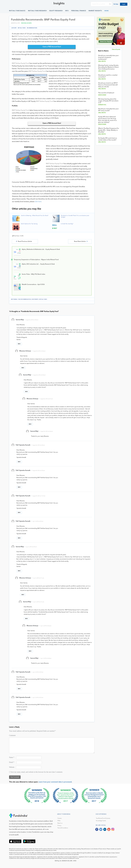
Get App (116, 4)
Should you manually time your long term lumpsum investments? (108, 57)
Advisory (14, 28)
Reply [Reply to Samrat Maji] (19, 344)
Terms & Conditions (63, 828)
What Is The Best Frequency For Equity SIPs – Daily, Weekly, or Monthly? (109, 130)
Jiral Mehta (102, 61)
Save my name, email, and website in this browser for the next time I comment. (37, 772)
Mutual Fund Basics (17, 11)
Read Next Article (80, 242)
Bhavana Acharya (26, 23)
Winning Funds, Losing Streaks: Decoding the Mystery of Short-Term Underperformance (109, 67)
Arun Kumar (102, 95)
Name (12, 757)
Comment (12, 735)
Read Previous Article (25, 242)
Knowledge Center (101, 821)
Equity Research (56, 11)
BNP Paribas (14, 299)
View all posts (116, 49)
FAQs (59, 821)
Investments (35, 299)
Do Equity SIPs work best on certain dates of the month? (108, 139)
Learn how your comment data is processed (55, 782)
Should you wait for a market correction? (108, 76)
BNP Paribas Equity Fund (23, 36)
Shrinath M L (102, 105)
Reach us (60, 823)
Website (12, 767)
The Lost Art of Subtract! (106, 93)
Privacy (59, 826)
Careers (60, 818)
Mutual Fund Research (37, 11)
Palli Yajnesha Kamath (23, 445)
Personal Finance (79, 11)
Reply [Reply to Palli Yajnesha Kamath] (19, 462)
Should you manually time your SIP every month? (108, 110)
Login (124, 4)
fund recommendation (24, 299)
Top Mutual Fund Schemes (103, 818)
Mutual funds (22, 28)
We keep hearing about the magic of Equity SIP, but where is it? (108, 101)
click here (38, 202)
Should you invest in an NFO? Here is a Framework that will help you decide (108, 85)
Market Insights (95, 11)
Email (12, 762)
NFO (67, 11)
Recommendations (32, 28)
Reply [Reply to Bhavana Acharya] (23, 368)
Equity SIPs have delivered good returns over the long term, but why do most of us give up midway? (107, 120)
